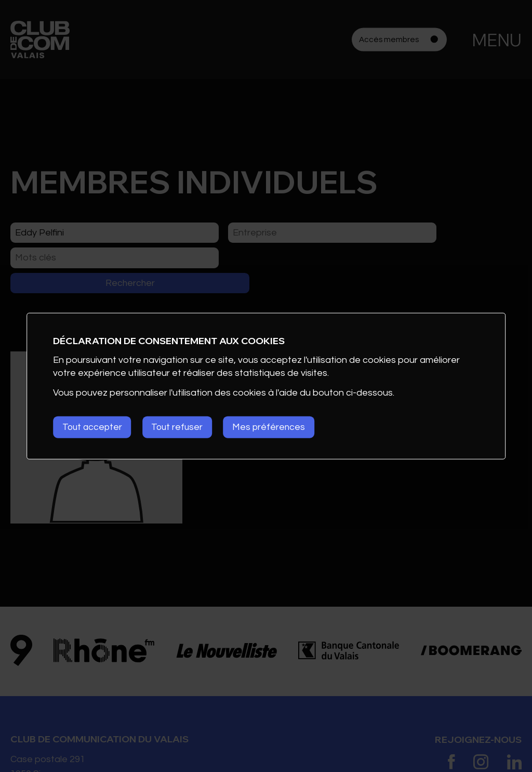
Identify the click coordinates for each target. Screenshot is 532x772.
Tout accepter (93, 427)
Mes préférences (276, 427)
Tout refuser (182, 427)
